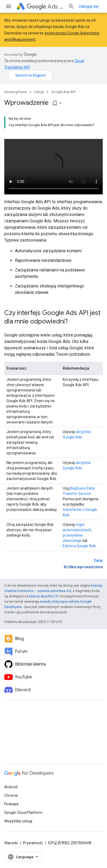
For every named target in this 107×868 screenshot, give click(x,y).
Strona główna (16, 92)
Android (11, 787)
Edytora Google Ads (79, 546)
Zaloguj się (89, 6)
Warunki (11, 843)
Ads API (45, 7)
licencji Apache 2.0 (43, 596)
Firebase (11, 804)
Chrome (11, 795)
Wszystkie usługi (18, 821)
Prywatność (33, 843)
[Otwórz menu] (9, 6)
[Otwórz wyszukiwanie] (71, 6)
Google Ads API (63, 92)
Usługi (39, 92)
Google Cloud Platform (23, 813)
